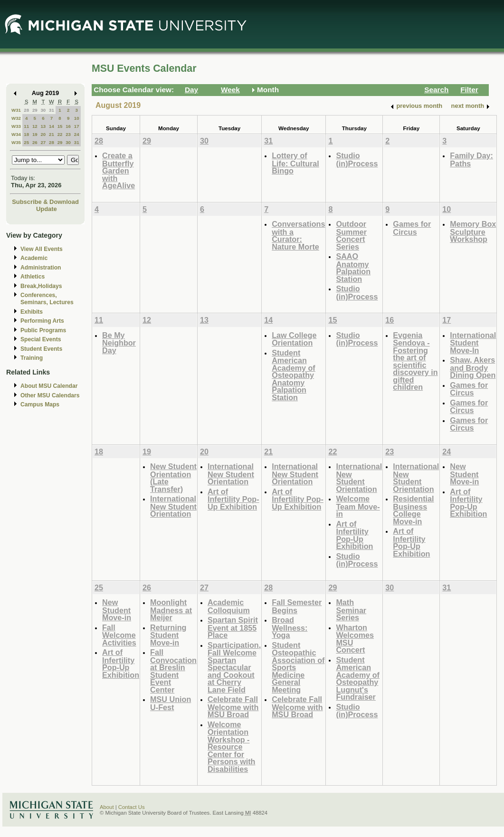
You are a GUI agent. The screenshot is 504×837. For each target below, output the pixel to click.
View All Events (42, 249)
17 (77, 126)
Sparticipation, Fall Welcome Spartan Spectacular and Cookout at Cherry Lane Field (234, 667)
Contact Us (132, 807)
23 (68, 134)
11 (26, 126)
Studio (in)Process (357, 159)
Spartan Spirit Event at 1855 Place (233, 627)
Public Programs (43, 330)
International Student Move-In (473, 343)
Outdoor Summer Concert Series (351, 235)
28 (26, 110)
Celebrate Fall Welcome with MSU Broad (233, 707)
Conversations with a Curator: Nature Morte (298, 235)
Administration (41, 268)
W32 (16, 118)
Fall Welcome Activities (119, 635)
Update (47, 209)
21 (52, 134)
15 (60, 126)
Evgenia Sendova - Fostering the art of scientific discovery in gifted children (415, 361)
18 (26, 134)
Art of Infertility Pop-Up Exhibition (233, 499)
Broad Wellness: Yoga (290, 627)
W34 (16, 134)
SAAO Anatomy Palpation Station (353, 268)
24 (77, 134)
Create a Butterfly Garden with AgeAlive (119, 170)
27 (43, 142)
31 (52, 110)
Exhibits (32, 312)
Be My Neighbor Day (119, 343)
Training (32, 358)
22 (60, 134)
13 (43, 126)
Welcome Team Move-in (358, 506)
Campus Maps (40, 404)
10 (77, 118)
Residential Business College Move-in (413, 510)
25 (26, 142)
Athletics (33, 277)
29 (35, 110)
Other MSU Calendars (50, 395)
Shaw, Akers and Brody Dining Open (473, 367)
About (107, 807)
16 (68, 126)
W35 (16, 142)
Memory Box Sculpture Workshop (473, 231)
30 (43, 110)
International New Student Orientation (173, 506)
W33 (16, 126)
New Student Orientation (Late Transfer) (173, 478)
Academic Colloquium (229, 606)
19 (35, 134)
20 (43, 134)
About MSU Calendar (49, 386)
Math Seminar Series (351, 610)
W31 (16, 110)
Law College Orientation (294, 339)
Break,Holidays (41, 286)
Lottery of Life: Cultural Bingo (295, 163)
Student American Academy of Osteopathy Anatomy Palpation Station (294, 375)
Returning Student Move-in (168, 635)
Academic (34, 258)
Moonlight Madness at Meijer (171, 610)
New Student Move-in (464, 474)
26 (35, 142)
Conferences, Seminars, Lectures (47, 299)
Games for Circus (412, 228)
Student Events (41, 349)
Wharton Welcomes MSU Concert (355, 639)
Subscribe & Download (45, 202)
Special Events (41, 339)
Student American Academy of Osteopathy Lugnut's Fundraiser (358, 678)
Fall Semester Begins (297, 606)
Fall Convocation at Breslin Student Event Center (173, 671)
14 (52, 126)
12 (35, 126)
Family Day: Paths (471, 159)
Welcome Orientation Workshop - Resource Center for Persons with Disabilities (232, 747)
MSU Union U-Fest (171, 703)
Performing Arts (42, 321)
